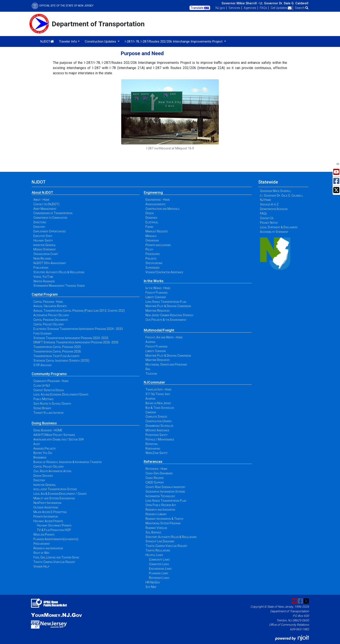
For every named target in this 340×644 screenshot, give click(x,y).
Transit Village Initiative (48, 413)
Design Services (43, 476)
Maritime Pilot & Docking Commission (168, 306)
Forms (149, 227)
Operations (152, 240)
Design (150, 213)
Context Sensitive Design (49, 390)
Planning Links (159, 573)
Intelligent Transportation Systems (55, 489)
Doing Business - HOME (48, 430)
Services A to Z (269, 204)
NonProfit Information (47, 503)
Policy (149, 249)
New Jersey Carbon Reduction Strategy (170, 315)
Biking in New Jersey (158, 403)
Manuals (151, 236)
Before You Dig (43, 453)
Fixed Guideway (43, 333)
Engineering (153, 193)
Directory (39, 227)
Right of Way (41, 553)
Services (234, 8)
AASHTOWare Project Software (54, 435)
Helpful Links (154, 555)
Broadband (40, 457)
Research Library (156, 514)
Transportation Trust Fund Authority (56, 356)
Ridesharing (153, 449)
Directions (40, 222)
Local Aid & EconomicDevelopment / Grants (60, 494)
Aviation (150, 342)
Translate (200, 8)
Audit (37, 444)
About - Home (41, 200)
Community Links (159, 560)
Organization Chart (46, 254)
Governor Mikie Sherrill (276, 191)
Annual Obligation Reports (50, 306)
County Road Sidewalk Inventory (165, 487)
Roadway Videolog (156, 528)
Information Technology (160, 496)
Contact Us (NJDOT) (46, 204)
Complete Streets (156, 417)
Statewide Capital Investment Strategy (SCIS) (61, 361)
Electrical (152, 222)
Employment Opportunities (50, 231)
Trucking (151, 374)
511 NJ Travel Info (158, 394)
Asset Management (45, 209)
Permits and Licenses (158, 245)
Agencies (250, 8)
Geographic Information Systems (165, 492)
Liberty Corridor (156, 297)
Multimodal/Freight (159, 330)
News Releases (42, 258)
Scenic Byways (42, 408)
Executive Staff (43, 236)
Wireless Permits (44, 535)
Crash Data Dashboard (159, 473)
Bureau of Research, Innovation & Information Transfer (68, 462)
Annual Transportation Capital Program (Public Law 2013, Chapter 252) (79, 311)
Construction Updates (159, 421)
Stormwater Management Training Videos (59, 286)
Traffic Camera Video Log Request (54, 562)
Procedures (153, 254)
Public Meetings (43, 399)
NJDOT (47, 41)
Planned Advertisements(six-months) (56, 539)
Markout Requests (157, 231)
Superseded (152, 268)
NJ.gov (220, 8)
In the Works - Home (158, 288)
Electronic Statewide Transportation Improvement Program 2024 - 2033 (78, 329)
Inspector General (45, 245)
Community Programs (49, 374)
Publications (41, 268)
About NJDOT (42, 193)
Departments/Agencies (274, 209)
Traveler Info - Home (159, 389)
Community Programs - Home (51, 381)
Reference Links (159, 578)
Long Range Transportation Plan (166, 302)
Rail (148, 369)
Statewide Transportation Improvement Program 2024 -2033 (71, 338)
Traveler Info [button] (68, 41)
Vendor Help (41, 566)
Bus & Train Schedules (160, 408)
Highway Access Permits (48, 521)
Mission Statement (45, 249)
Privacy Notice (269, 223)
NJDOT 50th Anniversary (50, 263)
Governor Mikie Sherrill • (240, 3)
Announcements (155, 204)
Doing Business (44, 423)
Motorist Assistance (157, 430)
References (153, 462)
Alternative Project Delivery (51, 315)
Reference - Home (156, 469)
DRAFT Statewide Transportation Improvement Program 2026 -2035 (76, 342)
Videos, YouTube (43, 277)
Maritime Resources (158, 311)
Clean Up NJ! (42, 386)
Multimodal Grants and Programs (166, 364)
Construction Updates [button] (101, 41)
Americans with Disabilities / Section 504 (59, 439)
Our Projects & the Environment (166, 320)
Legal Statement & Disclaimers (279, 227)
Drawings (151, 218)
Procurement (42, 544)
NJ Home (266, 200)
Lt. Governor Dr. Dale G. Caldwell (284, 3)
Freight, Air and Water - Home (164, 337)
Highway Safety (43, 240)
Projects (151, 258)
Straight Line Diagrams (160, 541)
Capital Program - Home (48, 302)
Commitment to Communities (50, 218)
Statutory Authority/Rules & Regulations (59, 272)
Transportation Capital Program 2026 (57, 351)
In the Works (154, 281)
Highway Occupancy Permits (54, 525)
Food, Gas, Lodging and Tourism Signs (56, 557)
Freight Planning (157, 293)
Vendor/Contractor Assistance (164, 272)
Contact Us (267, 218)
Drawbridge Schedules (159, 426)
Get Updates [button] (281, 8)
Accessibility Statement (274, 232)
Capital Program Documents (51, 320)
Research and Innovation (48, 548)
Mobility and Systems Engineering (54, 498)
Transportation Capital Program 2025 (57, 347)
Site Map (151, 587)
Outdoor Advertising (46, 507)
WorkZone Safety (157, 453)
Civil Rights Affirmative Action (52, 471)
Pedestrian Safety (157, 435)
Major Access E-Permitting (50, 512)
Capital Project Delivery (49, 324)
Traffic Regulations (158, 550)
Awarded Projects (44, 449)
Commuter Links (159, 564)
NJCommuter (154, 382)
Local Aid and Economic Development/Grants (61, 394)
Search (302, 8)
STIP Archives (42, 365)
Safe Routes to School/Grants (52, 404)
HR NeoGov (153, 582)
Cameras (151, 412)
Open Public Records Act (161, 505)
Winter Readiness (44, 281)
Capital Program (45, 294)
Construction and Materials (162, 209)
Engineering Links (160, 569)
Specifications (154, 263)
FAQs (263, 8)
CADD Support (155, 482)
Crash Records (154, 478)
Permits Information (46, 517)
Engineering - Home (158, 200)
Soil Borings (153, 532)
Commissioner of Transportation (53, 213)
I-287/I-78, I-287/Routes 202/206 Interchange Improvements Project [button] (174, 41)
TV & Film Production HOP (54, 530)
